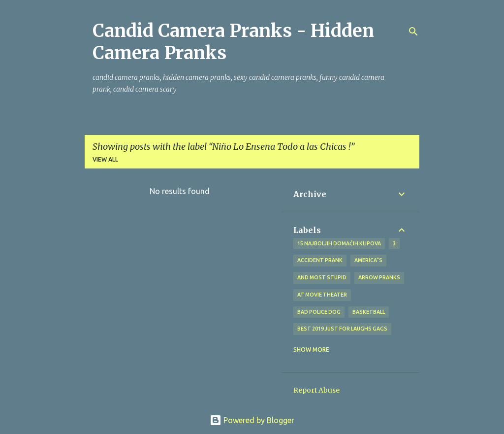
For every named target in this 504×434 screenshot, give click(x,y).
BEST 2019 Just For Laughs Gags (342, 329)
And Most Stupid (322, 277)
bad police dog (319, 312)
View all (105, 159)
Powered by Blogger (252, 420)
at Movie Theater (322, 295)
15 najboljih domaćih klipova (339, 243)
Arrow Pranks (379, 277)
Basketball (369, 312)
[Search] (413, 32)
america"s (368, 260)
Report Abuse (316, 390)
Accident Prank (320, 260)
